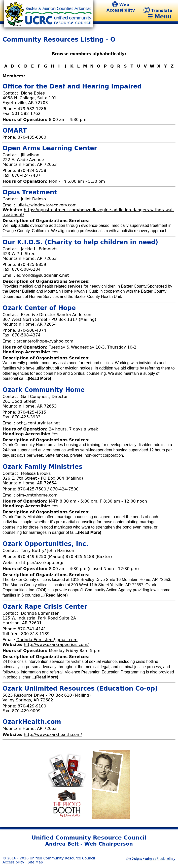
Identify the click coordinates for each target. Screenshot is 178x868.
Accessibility (13, 862)
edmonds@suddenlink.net (43, 275)
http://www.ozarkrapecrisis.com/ (56, 645)
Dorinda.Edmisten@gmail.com (47, 640)
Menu (160, 17)
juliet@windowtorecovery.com (46, 205)
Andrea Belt (62, 844)
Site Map (35, 862)
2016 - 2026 (18, 858)
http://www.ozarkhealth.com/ (53, 735)
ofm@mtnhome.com (37, 495)
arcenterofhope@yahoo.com (45, 341)
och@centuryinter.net (38, 423)
